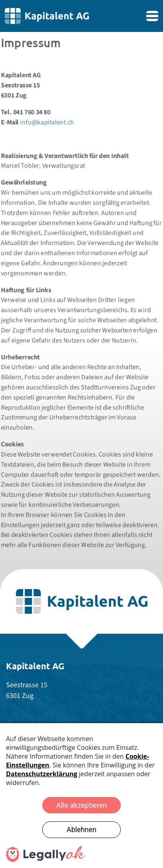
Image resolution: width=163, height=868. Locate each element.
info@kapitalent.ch (46, 118)
